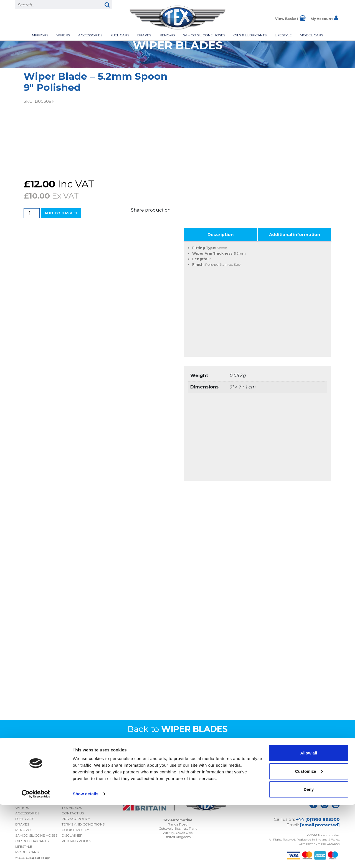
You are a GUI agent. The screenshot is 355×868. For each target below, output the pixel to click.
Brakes (144, 35)
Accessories (90, 35)
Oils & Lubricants (250, 35)
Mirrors (40, 35)
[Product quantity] (32, 213)
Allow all (309, 816)
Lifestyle (283, 35)
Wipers (63, 35)
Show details (86, 857)
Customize (309, 834)
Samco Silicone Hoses (204, 35)
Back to (178, 729)
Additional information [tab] (295, 234)
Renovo (167, 35)
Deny (309, 853)
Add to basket (61, 213)
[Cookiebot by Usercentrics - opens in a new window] (36, 857)
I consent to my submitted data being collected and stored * (290, 764)
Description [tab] (220, 234)
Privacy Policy (304, 773)
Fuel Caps (120, 35)
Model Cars (311, 35)
